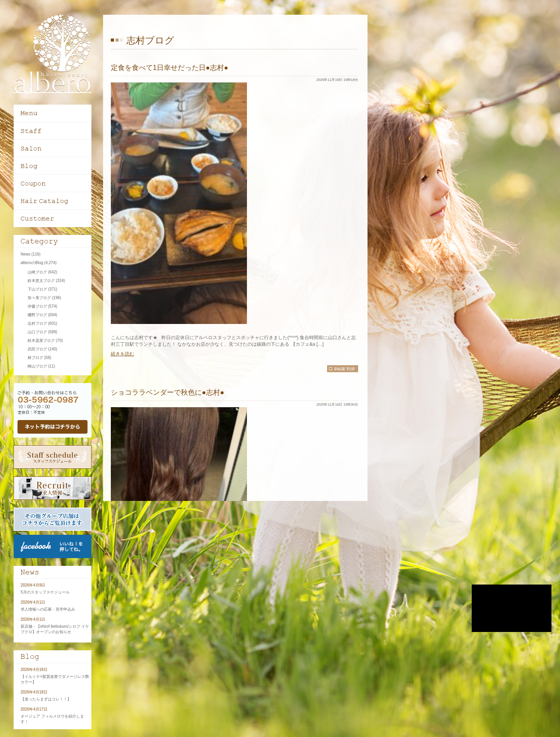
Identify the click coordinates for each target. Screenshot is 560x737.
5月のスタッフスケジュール (45, 592)
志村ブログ (37, 323)
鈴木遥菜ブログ (41, 340)
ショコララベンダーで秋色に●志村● (168, 392)
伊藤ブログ (37, 306)
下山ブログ (37, 289)
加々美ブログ (39, 298)
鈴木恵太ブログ (41, 281)
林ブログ (35, 358)
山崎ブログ (37, 272)
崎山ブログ (37, 366)
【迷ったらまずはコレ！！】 (46, 699)
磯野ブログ (37, 315)
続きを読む (122, 354)
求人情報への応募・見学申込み (48, 609)
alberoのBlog (32, 263)
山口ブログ (37, 332)
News (25, 254)
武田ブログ (37, 349)
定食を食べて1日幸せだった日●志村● (170, 68)
